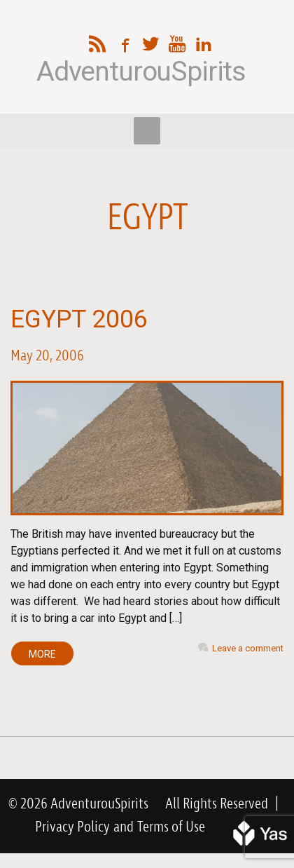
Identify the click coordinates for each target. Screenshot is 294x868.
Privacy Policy (72, 827)
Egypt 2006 (79, 319)
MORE (42, 654)
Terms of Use (171, 827)
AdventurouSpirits (141, 72)
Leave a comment (248, 648)
